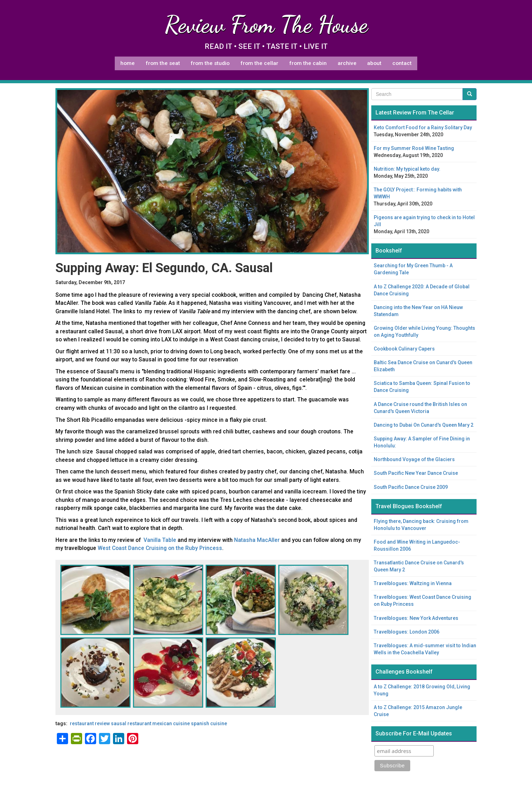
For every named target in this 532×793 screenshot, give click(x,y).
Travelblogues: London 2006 (407, 632)
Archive (347, 63)
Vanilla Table (160, 540)
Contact (402, 63)
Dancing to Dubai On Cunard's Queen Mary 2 (424, 425)
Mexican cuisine (171, 723)
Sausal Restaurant (131, 723)
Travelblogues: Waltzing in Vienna (413, 583)
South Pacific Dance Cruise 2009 (411, 487)
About (374, 63)
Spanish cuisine (209, 723)
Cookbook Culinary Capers (404, 349)
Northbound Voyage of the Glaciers (414, 459)
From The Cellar (259, 63)
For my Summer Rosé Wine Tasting (414, 148)
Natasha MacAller (257, 540)
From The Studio (210, 63)
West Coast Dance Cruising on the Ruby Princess (160, 548)
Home (128, 63)
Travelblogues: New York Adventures (416, 618)
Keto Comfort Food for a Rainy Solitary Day (423, 127)
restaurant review (90, 723)
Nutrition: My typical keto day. (407, 169)
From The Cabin (308, 63)
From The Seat (163, 63)
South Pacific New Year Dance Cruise (416, 473)
